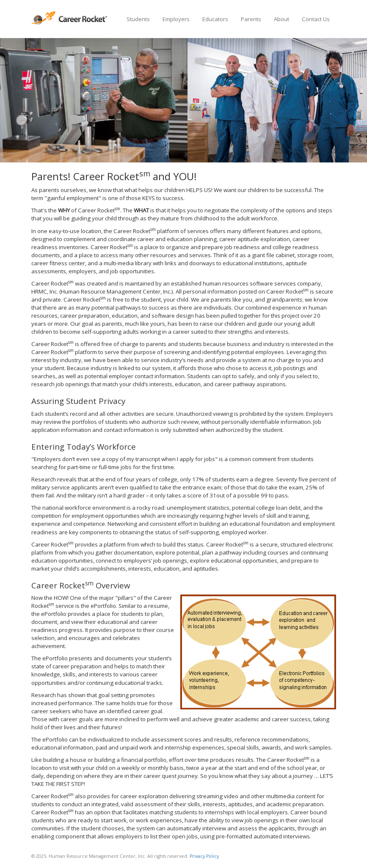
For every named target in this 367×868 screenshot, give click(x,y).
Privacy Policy (204, 856)
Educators (215, 19)
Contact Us (316, 19)
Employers (176, 19)
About (281, 19)
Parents (251, 19)
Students (138, 19)
